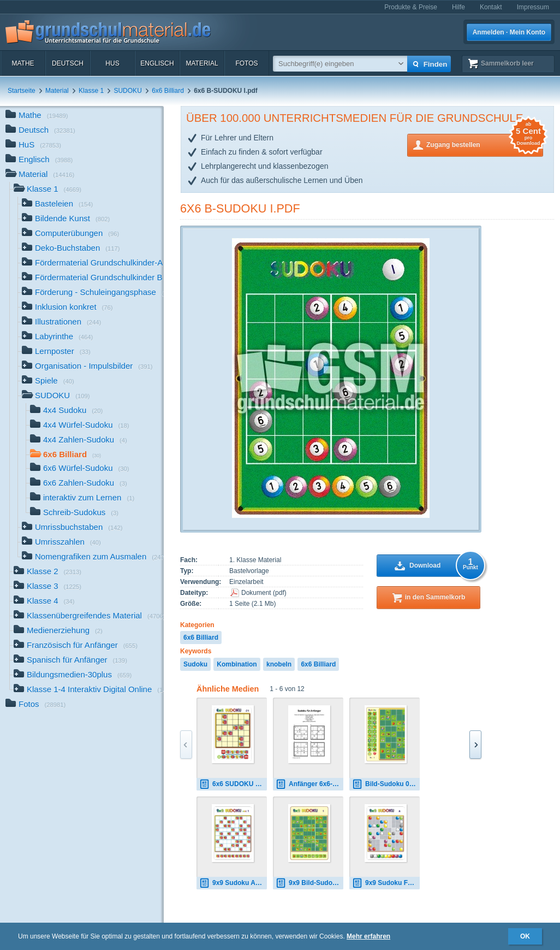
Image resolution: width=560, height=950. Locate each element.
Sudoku (195, 664)
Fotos (246, 63)
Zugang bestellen (485, 144)
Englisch (157, 63)
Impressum (533, 7)
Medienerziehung (58, 631)
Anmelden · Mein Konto (509, 32)
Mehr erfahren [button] (368, 936)
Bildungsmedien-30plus (73, 675)
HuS (112, 63)
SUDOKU (127, 91)
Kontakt (491, 7)
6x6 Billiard (168, 91)
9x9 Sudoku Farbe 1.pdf (386, 883)
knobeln (279, 664)
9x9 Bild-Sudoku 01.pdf (309, 883)
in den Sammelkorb (435, 597)
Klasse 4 (44, 602)
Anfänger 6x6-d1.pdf (309, 784)
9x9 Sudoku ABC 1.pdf (233, 883)
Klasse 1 (91, 91)
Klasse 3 (47, 587)
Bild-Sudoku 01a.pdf (386, 784)
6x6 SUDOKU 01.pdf (233, 784)
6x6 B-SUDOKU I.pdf (240, 208)
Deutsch (68, 63)
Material (202, 63)
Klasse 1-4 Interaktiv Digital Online (89, 690)
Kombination (237, 664)
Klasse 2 (47, 572)
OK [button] (525, 936)
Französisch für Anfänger (76, 646)
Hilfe (458, 7)
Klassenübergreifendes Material (89, 616)
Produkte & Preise (411, 7)
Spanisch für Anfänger (70, 661)
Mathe (23, 63)
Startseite (22, 91)
